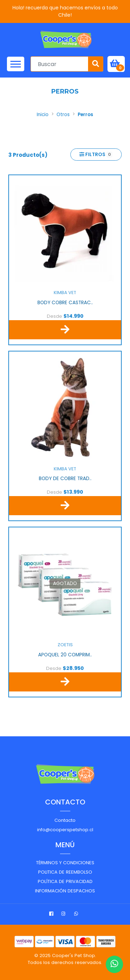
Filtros (96, 154)
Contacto (65, 820)
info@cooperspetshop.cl (65, 830)
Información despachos (65, 891)
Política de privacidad (65, 881)
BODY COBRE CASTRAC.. (65, 303)
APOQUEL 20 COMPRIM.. (65, 655)
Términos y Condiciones (65, 863)
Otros (63, 115)
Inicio (43, 115)
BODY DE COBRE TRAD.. (65, 479)
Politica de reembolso (65, 872)
